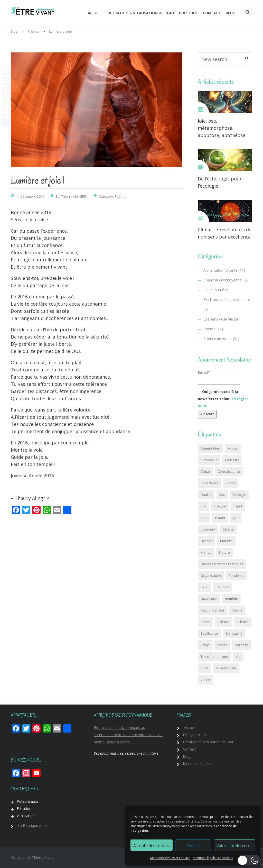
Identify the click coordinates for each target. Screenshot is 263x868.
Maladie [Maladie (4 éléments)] (226, 541)
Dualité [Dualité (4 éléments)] (206, 495)
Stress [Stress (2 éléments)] (222, 645)
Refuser (193, 845)
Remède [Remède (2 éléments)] (232, 599)
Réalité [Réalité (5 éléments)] (237, 610)
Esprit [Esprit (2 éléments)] (238, 506)
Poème (120, 196)
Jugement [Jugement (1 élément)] (208, 529)
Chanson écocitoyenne (222, 280)
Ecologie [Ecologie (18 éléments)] (239, 495)
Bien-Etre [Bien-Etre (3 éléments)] (232, 460)
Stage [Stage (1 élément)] (205, 645)
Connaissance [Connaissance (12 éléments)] (229, 471)
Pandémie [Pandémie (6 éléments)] (237, 575)
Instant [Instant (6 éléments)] (220, 518)
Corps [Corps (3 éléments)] (231, 483)
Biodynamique (195, 735)
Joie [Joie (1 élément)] (236, 518)
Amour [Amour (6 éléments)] (233, 448)
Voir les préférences (234, 845)
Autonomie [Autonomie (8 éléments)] (209, 460)
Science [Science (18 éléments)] (224, 622)
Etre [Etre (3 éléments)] (204, 518)
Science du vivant (218, 339)
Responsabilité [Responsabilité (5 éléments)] (212, 610)
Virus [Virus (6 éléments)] (205, 668)
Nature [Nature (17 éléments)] (224, 552)
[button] (249, 860)
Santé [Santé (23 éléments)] (205, 622)
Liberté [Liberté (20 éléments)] (228, 529)
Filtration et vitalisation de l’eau (209, 742)
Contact (212, 13)
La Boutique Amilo (33, 825)
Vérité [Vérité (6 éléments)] (205, 680)
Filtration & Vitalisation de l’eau (141, 13)
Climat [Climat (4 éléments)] (205, 471)
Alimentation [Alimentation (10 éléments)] (210, 448)
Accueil (95, 13)
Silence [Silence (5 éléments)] (243, 622)
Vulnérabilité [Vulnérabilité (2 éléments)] (226, 668)
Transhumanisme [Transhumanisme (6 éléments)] (214, 656)
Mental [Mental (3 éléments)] (206, 552)
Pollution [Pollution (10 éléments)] (223, 587)
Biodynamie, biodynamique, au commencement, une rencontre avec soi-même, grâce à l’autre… (128, 735)
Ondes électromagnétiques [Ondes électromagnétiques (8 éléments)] (222, 564)
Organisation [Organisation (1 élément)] (211, 575)
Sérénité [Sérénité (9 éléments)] (242, 645)
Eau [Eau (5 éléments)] (222, 495)
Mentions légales (197, 764)
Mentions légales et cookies (170, 858)
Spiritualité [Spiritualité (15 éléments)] (234, 633)
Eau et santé (214, 290)
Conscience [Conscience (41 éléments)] (210, 483)
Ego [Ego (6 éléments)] (203, 506)
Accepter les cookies (152, 845)
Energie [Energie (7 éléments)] (220, 506)
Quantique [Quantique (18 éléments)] (209, 599)
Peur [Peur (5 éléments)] (204, 587)
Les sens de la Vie (218, 319)
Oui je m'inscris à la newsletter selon (223, 399)
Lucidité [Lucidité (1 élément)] (206, 541)
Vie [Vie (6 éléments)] (238, 656)
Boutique (188, 13)
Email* (219, 377)
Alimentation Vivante (220, 270)
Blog (231, 13)
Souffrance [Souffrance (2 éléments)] (209, 633)
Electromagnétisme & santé (227, 300)
